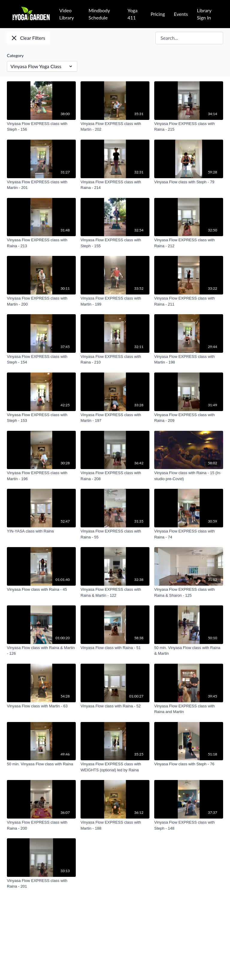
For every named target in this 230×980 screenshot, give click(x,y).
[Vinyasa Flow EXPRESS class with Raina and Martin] (189, 709)
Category (15, 55)
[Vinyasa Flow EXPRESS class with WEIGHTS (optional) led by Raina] (115, 767)
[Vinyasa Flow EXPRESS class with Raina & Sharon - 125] (189, 592)
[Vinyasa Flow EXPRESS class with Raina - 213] (41, 243)
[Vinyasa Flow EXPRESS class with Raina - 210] (115, 360)
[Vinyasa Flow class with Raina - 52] (115, 706)
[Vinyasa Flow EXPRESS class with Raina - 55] (115, 534)
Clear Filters (28, 38)
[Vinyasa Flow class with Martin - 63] (41, 706)
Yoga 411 (133, 14)
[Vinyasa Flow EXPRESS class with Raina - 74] (189, 534)
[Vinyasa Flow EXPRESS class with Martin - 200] (41, 301)
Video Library (67, 14)
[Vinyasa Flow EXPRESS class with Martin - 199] (115, 301)
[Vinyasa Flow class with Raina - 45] (41, 590)
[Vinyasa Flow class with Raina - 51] (115, 648)
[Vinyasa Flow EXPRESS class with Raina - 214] (115, 185)
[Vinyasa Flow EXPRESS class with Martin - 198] (189, 360)
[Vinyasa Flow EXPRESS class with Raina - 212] (189, 243)
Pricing (158, 14)
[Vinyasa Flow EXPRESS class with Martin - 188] (115, 825)
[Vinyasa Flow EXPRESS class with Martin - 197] (115, 418)
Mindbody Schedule (99, 14)
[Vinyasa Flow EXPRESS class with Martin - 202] (115, 127)
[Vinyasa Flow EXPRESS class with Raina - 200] (41, 825)
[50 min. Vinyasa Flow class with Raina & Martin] (189, 651)
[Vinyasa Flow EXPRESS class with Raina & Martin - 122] (115, 592)
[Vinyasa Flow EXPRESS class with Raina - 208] (115, 476)
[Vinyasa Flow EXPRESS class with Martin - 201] (41, 185)
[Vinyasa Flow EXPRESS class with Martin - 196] (41, 476)
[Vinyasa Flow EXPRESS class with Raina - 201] (41, 884)
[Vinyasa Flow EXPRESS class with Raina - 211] (189, 301)
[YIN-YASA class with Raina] (41, 531)
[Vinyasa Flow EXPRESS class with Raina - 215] (189, 127)
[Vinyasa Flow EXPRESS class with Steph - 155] (115, 243)
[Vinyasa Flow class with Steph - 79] (189, 182)
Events (181, 14)
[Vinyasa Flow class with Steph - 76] (189, 764)
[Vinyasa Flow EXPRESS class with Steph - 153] (41, 418)
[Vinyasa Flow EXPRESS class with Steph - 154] (41, 360)
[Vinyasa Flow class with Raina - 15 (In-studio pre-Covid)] (189, 476)
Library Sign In (204, 14)
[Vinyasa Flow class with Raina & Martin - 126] (41, 651)
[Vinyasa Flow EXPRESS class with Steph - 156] (41, 127)
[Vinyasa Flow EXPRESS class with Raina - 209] (189, 418)
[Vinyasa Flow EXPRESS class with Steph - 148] (189, 825)
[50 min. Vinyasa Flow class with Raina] (41, 764)
